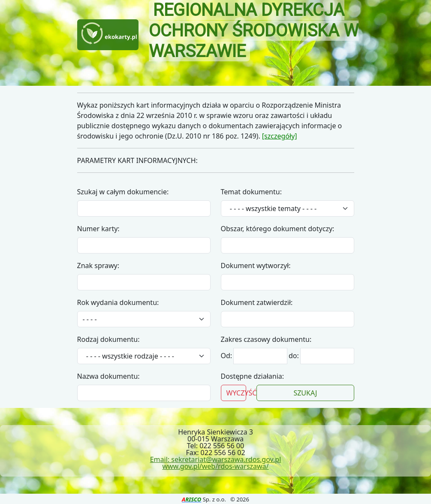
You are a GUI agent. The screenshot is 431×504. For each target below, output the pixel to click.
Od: (228, 356)
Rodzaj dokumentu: (109, 339)
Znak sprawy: (98, 266)
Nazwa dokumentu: (109, 376)
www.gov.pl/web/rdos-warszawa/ (215, 466)
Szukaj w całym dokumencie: (123, 192)
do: (294, 356)
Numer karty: (98, 229)
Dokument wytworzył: (256, 266)
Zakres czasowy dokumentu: (266, 339)
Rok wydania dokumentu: (118, 302)
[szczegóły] (280, 136)
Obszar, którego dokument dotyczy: (278, 229)
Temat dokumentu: (251, 192)
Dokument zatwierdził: (257, 302)
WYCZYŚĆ (237, 393)
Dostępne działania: (253, 376)
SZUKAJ (305, 393)
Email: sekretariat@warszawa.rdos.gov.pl (216, 459)
